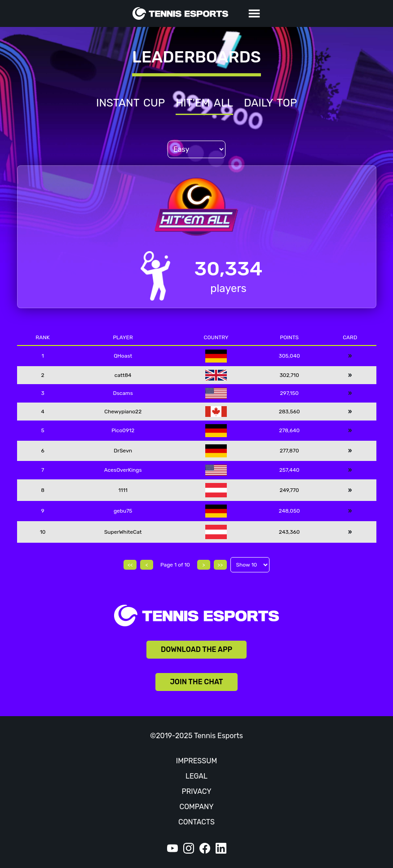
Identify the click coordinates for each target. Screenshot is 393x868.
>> (220, 565)
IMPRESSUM (196, 761)
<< (130, 565)
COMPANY (196, 807)
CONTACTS (196, 822)
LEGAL (196, 776)
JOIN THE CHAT (196, 682)
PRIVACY (196, 791)
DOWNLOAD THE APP (196, 649)
